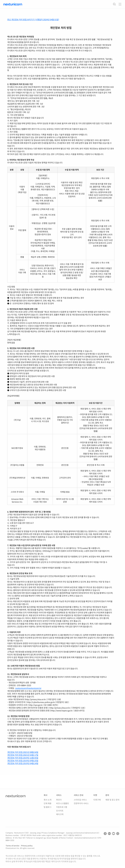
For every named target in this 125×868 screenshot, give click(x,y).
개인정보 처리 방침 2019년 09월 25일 (23, 761)
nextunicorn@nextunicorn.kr (28, 688)
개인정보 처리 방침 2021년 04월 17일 (23, 755)
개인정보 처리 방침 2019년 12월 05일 (23, 758)
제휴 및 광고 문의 (112, 800)
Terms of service (12, 846)
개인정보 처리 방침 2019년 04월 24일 (23, 763)
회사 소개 (48, 800)
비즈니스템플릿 (62, 803)
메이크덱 (60, 814)
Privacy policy (27, 846)
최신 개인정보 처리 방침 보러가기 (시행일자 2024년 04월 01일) (33, 20)
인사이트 (60, 811)
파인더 (59, 800)
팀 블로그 (48, 807)
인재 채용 (48, 803)
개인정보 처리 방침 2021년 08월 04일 (23, 752)
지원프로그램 (62, 807)
